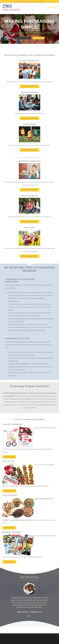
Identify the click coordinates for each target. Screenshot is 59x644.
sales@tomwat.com (40, 1)
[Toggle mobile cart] (49, 7)
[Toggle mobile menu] (56, 7)
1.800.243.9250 (11, 10)
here (26, 364)
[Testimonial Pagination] (29, 616)
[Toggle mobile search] (53, 7)
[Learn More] (9, 562)
